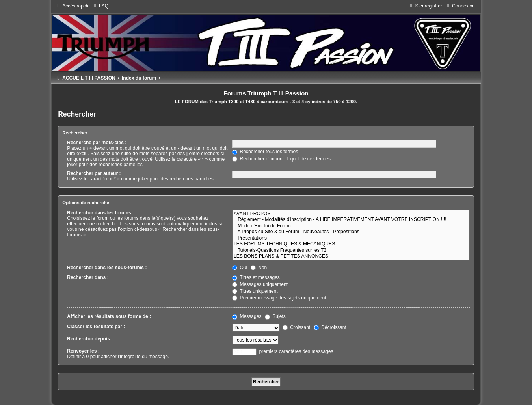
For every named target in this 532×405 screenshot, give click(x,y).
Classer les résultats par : (96, 327)
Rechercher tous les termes (265, 152)
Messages (247, 316)
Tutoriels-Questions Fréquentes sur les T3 (351, 251)
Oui (240, 268)
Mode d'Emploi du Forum (351, 226)
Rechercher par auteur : (94, 173)
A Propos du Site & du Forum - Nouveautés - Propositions (351, 232)
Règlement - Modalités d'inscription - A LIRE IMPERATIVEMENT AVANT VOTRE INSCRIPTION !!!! (351, 220)
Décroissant (330, 327)
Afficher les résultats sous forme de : (109, 316)
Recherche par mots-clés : (97, 143)
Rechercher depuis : (90, 339)
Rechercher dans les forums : (100, 213)
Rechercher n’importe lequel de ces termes (281, 159)
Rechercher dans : (88, 277)
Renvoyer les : (83, 351)
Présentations (351, 238)
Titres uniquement (255, 291)
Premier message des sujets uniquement (279, 298)
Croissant (296, 327)
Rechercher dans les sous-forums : (107, 268)
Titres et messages (256, 277)
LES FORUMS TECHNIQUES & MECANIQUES (351, 244)
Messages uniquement (260, 284)
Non (259, 268)
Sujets (275, 316)
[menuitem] (100, 6)
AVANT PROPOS (351, 214)
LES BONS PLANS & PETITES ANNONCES (351, 256)
